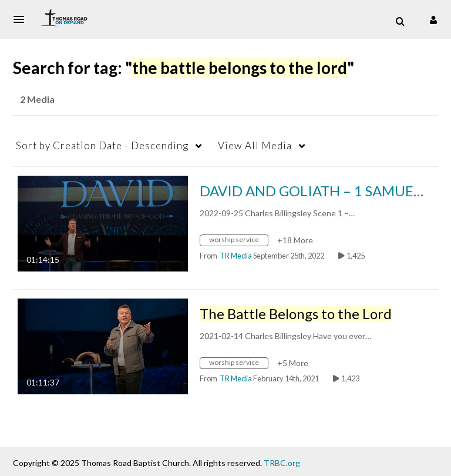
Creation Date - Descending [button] (102, 145)
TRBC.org (282, 463)
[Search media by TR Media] (236, 256)
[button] (22, 19)
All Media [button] (255, 145)
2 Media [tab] (37, 99)
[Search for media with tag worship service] (238, 242)
